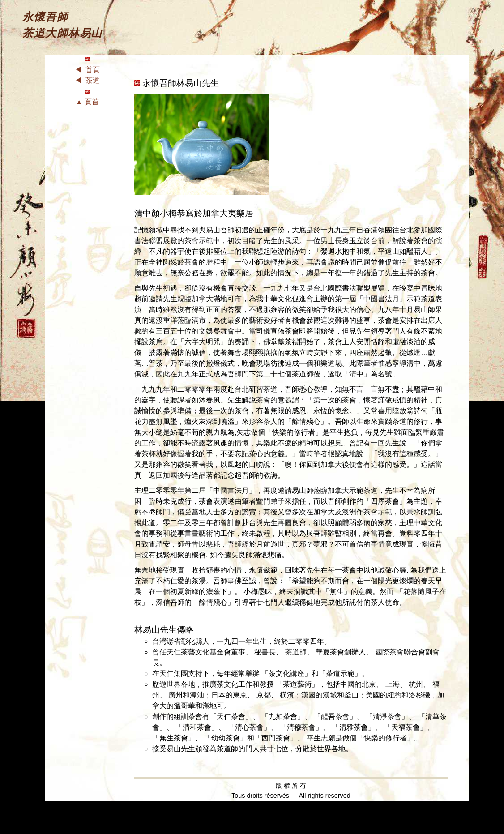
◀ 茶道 (88, 80)
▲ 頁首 (87, 102)
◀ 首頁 (88, 70)
